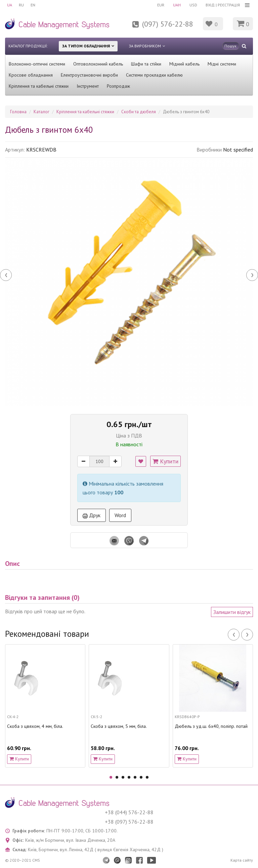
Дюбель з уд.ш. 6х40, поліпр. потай (211, 726)
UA (10, 5)
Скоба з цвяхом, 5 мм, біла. (119, 726)
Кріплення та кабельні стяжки (39, 86)
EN (33, 5)
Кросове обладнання (31, 75)
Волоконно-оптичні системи (37, 64)
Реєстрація (229, 5)
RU (21, 5)
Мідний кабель (184, 64)
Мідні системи (222, 64)
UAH (177, 5)
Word (120, 515)
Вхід (210, 5)
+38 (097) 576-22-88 (129, 822)
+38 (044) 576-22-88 (129, 812)
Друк (92, 515)
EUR (161, 5)
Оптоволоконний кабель (98, 64)
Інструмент (88, 86)
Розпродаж (118, 86)
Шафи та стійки (146, 64)
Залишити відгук (232, 612)
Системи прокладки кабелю (154, 75)
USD (193, 5)
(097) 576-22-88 (168, 24)
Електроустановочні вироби (89, 75)
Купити (165, 461)
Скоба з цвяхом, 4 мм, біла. (35, 726)
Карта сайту (242, 860)
